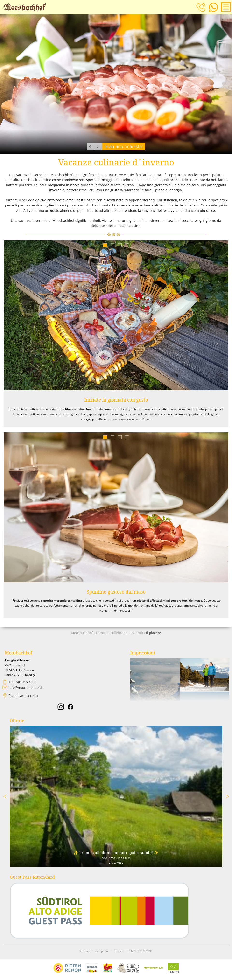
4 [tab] (127, 245)
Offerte (17, 721)
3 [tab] (120, 245)
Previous (90, 146)
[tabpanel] (116, 315)
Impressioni (143, 653)
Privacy (118, 951)
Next (98, 146)
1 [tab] (105, 245)
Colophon (102, 951)
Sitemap (84, 951)
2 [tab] (112, 245)
